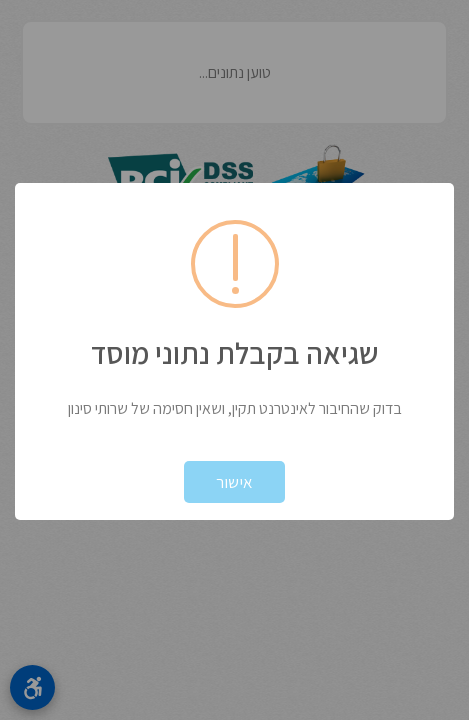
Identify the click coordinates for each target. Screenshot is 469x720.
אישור (234, 482)
